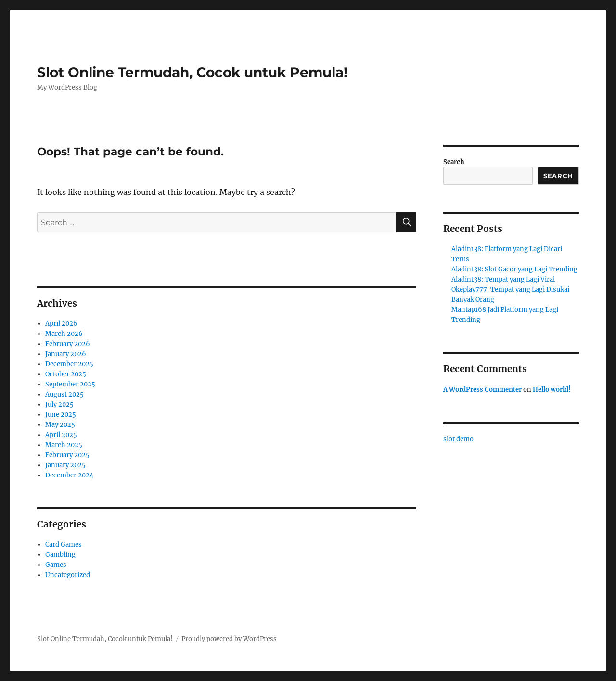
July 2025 (59, 405)
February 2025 (67, 455)
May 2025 (60, 425)
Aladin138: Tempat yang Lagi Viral (503, 279)
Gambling (60, 555)
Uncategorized (68, 575)
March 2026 (64, 334)
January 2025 (65, 465)
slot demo (458, 439)
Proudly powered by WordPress (229, 639)
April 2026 (61, 324)
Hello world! (552, 390)
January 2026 (66, 354)
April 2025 (61, 435)
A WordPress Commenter (482, 390)
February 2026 (68, 344)
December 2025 (69, 364)
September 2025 (70, 384)
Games (56, 565)
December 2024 (69, 475)
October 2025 (66, 374)
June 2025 (61, 415)
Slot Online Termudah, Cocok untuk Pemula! (192, 72)
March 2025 (64, 445)
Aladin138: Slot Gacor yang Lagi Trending (514, 269)
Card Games (64, 545)
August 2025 (64, 394)
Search (454, 162)
